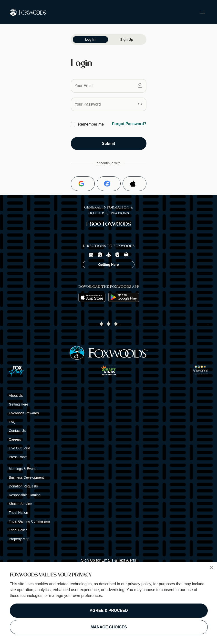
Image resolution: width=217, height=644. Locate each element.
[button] (211, 567)
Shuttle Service (20, 504)
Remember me (91, 124)
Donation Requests (23, 486)
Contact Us (17, 431)
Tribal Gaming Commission (29, 521)
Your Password (88, 104)
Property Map (19, 539)
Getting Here (18, 404)
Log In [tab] (90, 40)
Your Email (84, 86)
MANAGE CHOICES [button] (109, 627)
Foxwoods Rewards (24, 413)
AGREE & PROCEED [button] (109, 610)
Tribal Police (18, 530)
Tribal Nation (18, 513)
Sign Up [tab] (127, 40)
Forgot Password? (129, 124)
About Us (16, 396)
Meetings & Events (23, 469)
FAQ (12, 422)
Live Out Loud (19, 448)
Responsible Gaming (25, 495)
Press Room (18, 457)
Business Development (26, 477)
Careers (15, 439)
